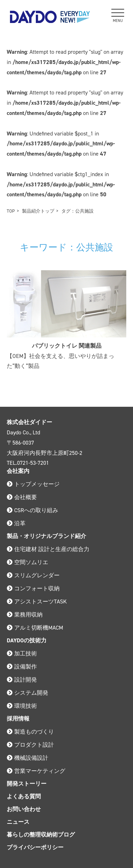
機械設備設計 (27, 758)
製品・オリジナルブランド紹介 (46, 536)
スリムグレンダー (33, 575)
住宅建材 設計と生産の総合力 (48, 549)
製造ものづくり (30, 732)
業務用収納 (25, 615)
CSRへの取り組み (32, 510)
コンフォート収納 (33, 588)
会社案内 (18, 471)
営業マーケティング (36, 771)
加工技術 (22, 653)
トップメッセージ (33, 484)
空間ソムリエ (27, 562)
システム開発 (27, 693)
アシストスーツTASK (37, 601)
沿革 (16, 523)
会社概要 (22, 497)
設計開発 (22, 680)
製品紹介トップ (38, 211)
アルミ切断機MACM (35, 628)
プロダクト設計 (30, 745)
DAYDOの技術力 (27, 640)
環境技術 (22, 706)
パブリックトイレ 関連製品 (67, 346)
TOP (11, 211)
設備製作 (22, 667)
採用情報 (18, 719)
